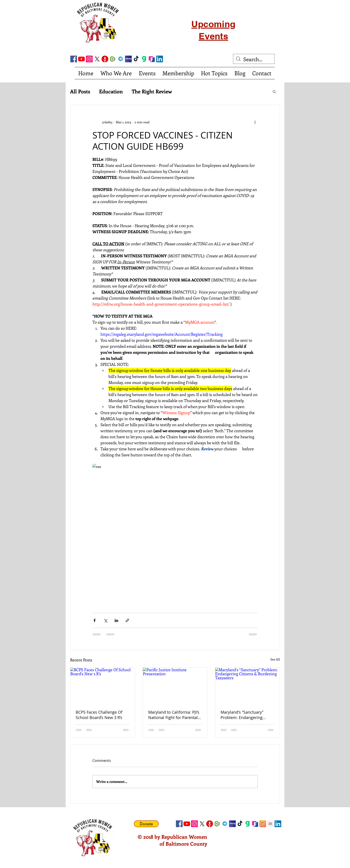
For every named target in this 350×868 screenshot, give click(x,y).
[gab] (144, 59)
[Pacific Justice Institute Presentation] (175, 686)
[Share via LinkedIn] (116, 620)
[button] (274, 91)
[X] (97, 59)
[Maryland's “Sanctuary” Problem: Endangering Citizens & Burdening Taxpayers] (247, 686)
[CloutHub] (263, 824)
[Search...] (254, 59)
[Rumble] (113, 59)
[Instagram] (89, 59)
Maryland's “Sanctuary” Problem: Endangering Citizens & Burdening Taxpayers (242, 715)
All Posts (80, 91)
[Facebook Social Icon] (74, 59)
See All (275, 659)
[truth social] (128, 59)
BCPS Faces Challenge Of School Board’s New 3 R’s (99, 715)
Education (111, 91)
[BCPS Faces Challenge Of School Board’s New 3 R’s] (103, 686)
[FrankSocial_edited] (152, 59)
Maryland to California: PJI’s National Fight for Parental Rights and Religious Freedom (174, 715)
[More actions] (255, 122)
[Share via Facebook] (95, 620)
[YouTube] (81, 59)
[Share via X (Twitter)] (105, 620)
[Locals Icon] (270, 824)
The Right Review (152, 91)
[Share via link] (127, 620)
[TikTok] (136, 59)
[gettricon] (105, 59)
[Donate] (146, 824)
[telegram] (121, 59)
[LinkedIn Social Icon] (160, 59)
